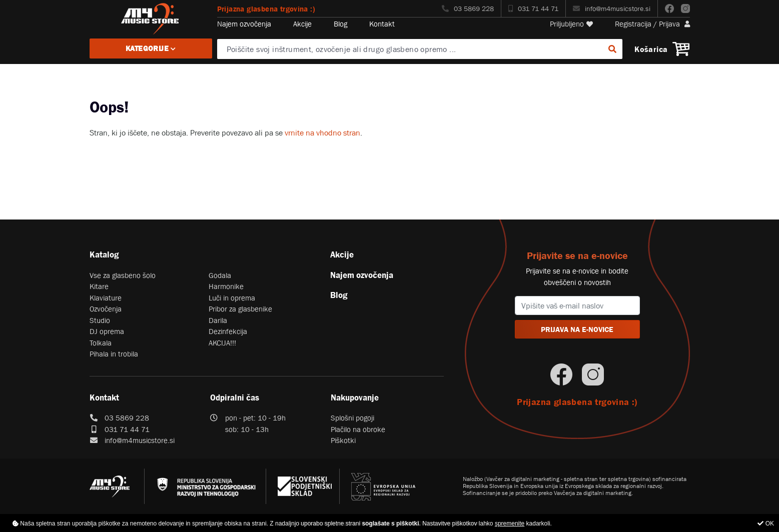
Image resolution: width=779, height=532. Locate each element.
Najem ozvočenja (244, 24)
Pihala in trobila (114, 354)
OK (766, 523)
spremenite (510, 523)
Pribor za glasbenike (240, 309)
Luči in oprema (232, 298)
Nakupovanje (355, 397)
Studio (100, 320)
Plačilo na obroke (358, 429)
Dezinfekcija (228, 331)
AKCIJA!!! (222, 343)
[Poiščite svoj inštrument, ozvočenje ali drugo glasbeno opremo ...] (420, 49)
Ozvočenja (106, 309)
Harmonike (226, 286)
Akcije (302, 24)
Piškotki (343, 440)
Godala (220, 275)
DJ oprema (107, 331)
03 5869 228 (468, 8)
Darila (218, 320)
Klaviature (106, 298)
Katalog (104, 254)
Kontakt (382, 24)
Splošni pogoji (352, 418)
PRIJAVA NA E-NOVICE (577, 329)
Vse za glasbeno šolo (123, 275)
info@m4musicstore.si (612, 8)
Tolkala (101, 343)
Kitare (99, 286)
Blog (340, 24)
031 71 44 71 (533, 8)
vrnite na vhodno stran (322, 132)
